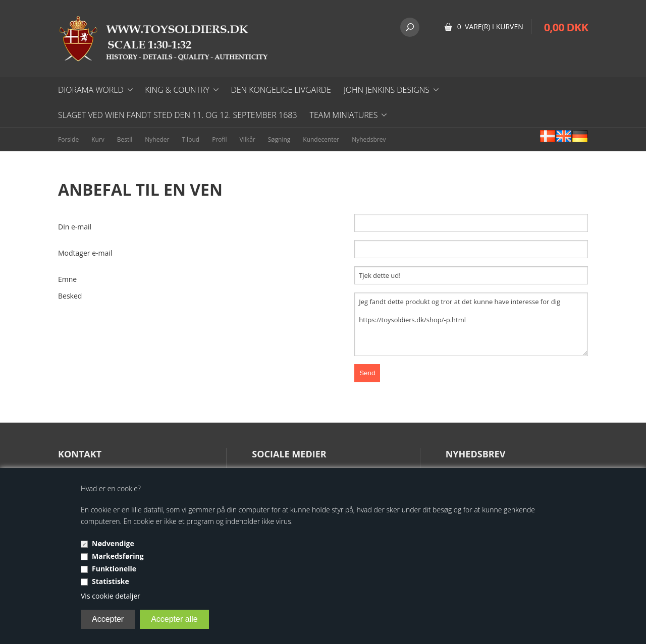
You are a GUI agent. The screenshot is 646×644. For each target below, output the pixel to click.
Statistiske (111, 581)
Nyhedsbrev (369, 139)
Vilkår (248, 139)
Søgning (279, 139)
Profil (219, 139)
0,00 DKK (566, 27)
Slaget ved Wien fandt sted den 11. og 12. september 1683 (178, 115)
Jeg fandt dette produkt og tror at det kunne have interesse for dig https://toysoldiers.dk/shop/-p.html (471, 324)
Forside (68, 139)
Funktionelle (114, 569)
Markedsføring (118, 556)
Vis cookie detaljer (111, 596)
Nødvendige (113, 543)
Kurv (98, 139)
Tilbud (191, 139)
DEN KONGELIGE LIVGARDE (281, 90)
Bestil (125, 139)
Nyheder (157, 139)
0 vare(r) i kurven (490, 26)
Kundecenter (321, 139)
